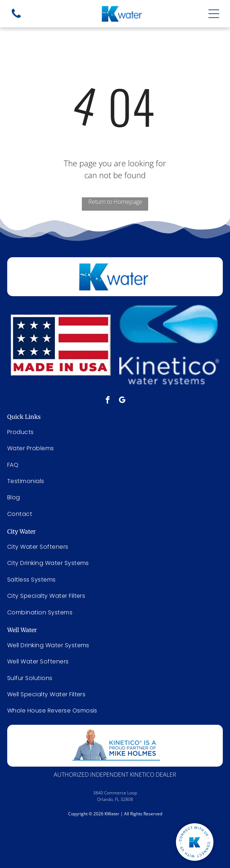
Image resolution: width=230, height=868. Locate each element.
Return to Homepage (115, 202)
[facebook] (108, 401)
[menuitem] (115, 547)
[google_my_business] (122, 401)
